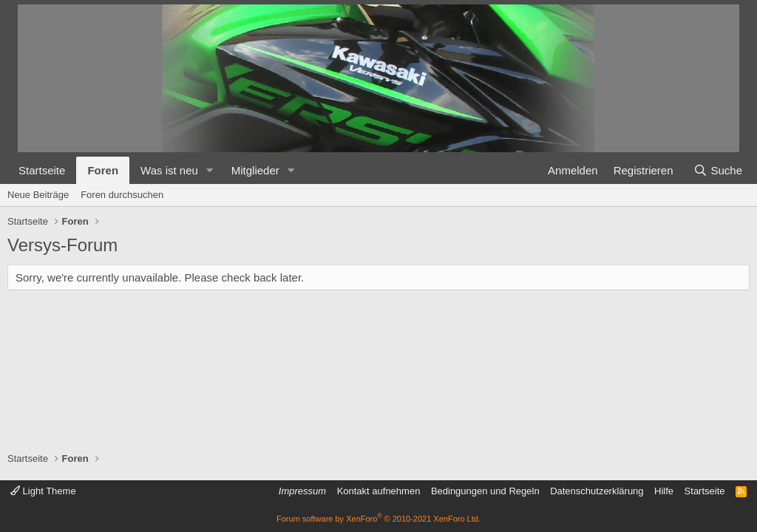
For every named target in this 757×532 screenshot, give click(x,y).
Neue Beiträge (38, 195)
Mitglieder (255, 170)
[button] (210, 170)
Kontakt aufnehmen (379, 491)
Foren (103, 170)
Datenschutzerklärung (597, 491)
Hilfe (664, 491)
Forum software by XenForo (378, 519)
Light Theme (43, 491)
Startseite (42, 170)
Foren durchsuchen (122, 195)
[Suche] (718, 170)
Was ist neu (169, 170)
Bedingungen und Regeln (485, 491)
